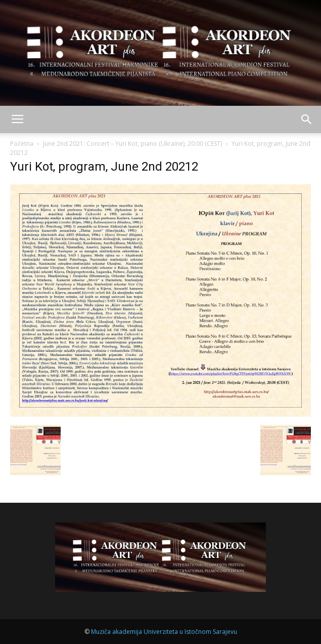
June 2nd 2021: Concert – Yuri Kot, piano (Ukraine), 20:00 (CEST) (132, 144)
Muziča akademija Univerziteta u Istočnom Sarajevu (164, 632)
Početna (22, 144)
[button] (307, 119)
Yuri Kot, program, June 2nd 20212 (104, 167)
